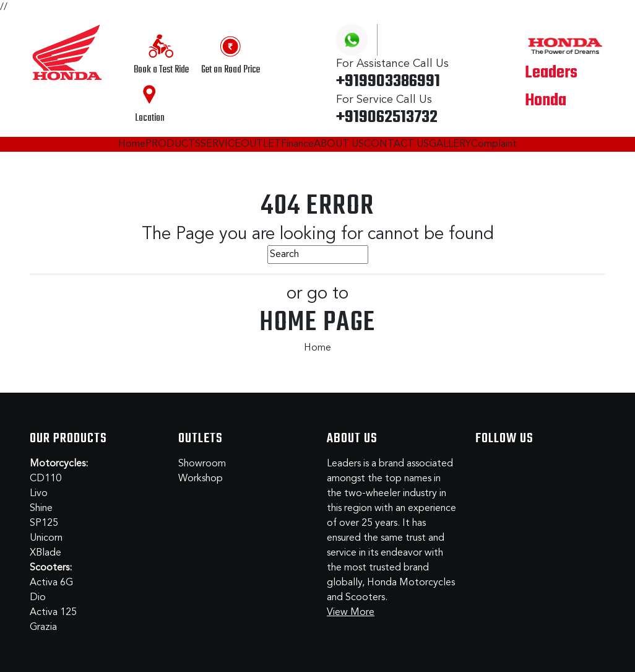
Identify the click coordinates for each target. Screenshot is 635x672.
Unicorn (46, 538)
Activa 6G (51, 583)
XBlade (45, 553)
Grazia (43, 627)
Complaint (494, 144)
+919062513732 (387, 117)
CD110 (45, 479)
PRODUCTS (173, 144)
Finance (297, 144)
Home (132, 144)
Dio (38, 598)
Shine (41, 508)
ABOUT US (339, 144)
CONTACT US (396, 144)
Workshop (201, 479)
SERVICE (221, 144)
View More (351, 613)
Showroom (202, 464)
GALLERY (450, 144)
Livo (39, 494)
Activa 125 (53, 613)
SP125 (44, 523)
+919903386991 (388, 81)
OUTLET (261, 144)
